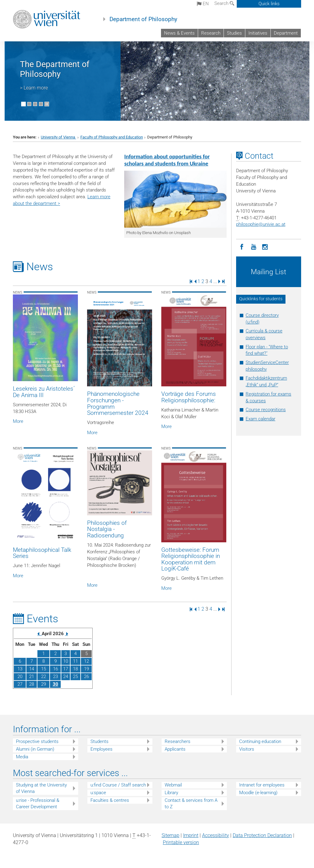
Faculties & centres (110, 800)
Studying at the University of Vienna (41, 788)
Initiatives (258, 33)
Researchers (178, 741)
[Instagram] (265, 246)
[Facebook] (242, 246)
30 (56, 684)
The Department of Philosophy (55, 69)
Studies (234, 33)
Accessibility (216, 835)
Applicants (175, 749)
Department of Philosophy (143, 19)
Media (22, 757)
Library (171, 793)
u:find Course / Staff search (118, 785)
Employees (101, 749)
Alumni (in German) (35, 749)
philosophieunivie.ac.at (261, 224)
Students (100, 741)
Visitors (247, 749)
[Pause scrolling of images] (47, 104)
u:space (98, 793)
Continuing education (260, 741)
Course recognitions (266, 410)
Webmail (173, 785)
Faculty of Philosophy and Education (112, 137)
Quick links (269, 4)
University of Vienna (58, 137)
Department (286, 33)
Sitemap (170, 835)
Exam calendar (260, 419)
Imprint (191, 835)
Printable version (181, 842)
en (203, 4)
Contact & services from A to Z (191, 804)
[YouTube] (254, 246)
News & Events (179, 33)
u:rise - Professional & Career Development (38, 804)
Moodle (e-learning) (258, 793)
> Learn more (34, 88)
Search (224, 3)
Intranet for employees (262, 785)
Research (211, 33)
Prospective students (37, 741)
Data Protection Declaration (262, 835)
